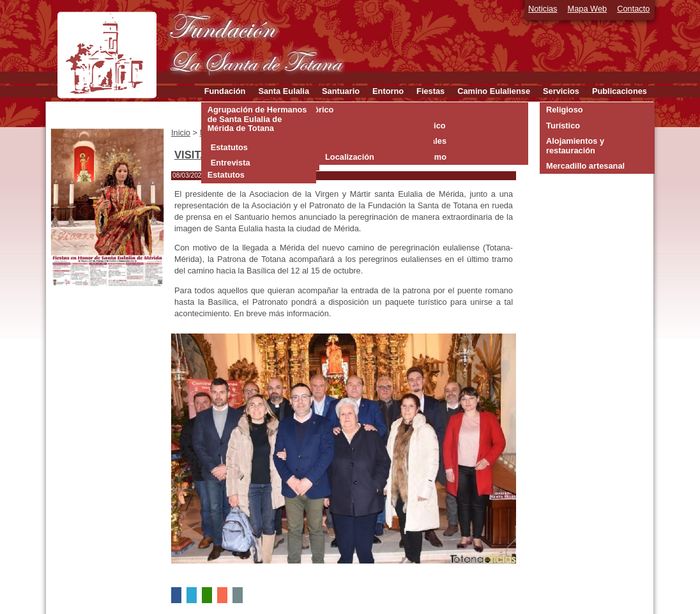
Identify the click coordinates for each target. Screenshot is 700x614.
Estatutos (229, 147)
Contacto (633, 9)
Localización (350, 157)
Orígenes (343, 110)
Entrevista (231, 163)
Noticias (543, 9)
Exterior (340, 126)
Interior (339, 141)
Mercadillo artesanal (585, 166)
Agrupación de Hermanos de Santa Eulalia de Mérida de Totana (257, 119)
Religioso (565, 110)
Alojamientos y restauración (575, 145)
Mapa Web (588, 9)
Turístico (563, 126)
